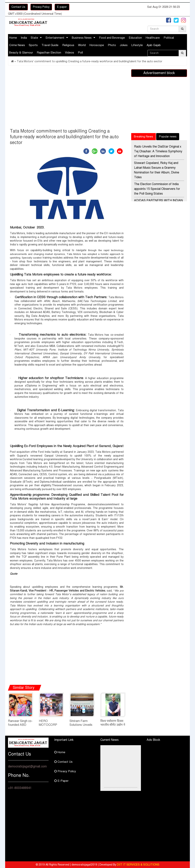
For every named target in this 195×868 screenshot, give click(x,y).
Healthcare (153, 38)
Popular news (168, 137)
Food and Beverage (112, 38)
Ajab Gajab (154, 45)
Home (13, 38)
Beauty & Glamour (21, 53)
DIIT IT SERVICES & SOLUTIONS (138, 865)
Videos (70, 53)
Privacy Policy (41, 7)
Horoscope (97, 45)
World (82, 45)
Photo (112, 45)
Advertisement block (159, 73)
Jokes (124, 45)
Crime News (17, 45)
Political (169, 38)
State (34, 38)
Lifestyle (137, 45)
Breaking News (143, 137)
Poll (80, 53)
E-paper (62, 7)
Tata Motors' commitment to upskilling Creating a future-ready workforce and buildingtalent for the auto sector (90, 61)
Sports (33, 45)
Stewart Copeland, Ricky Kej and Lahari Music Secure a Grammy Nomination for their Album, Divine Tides (157, 170)
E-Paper (61, 781)
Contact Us (18, 7)
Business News (82, 38)
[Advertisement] (67, 98)
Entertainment (55, 38)
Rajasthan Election (49, 53)
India (24, 38)
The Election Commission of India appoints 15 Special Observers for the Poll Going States (157, 189)
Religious (68, 45)
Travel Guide (50, 45)
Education (135, 38)
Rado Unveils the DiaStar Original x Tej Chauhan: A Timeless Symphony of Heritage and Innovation (158, 151)
